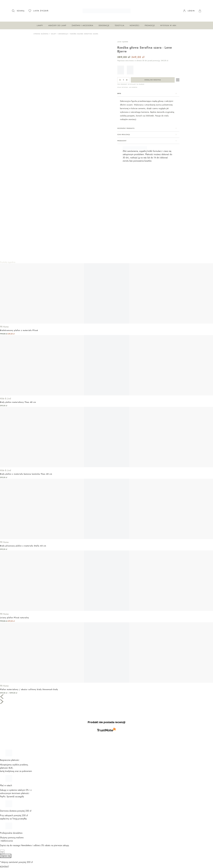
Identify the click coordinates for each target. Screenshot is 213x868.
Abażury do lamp (57, 25)
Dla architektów (10, 825)
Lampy (40, 25)
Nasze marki (8, 843)
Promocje (150, 25)
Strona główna (41, 34)
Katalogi (6, 847)
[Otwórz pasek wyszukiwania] (18, 11)
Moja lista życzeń (10, 840)
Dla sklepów (8, 828)
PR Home (4, 242)
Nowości (135, 25)
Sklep (54, 34)
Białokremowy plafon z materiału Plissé (19, 246)
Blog (5, 850)
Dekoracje (104, 25)
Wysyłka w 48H (168, 25)
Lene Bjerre (123, 42)
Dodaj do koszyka (153, 80)
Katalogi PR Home (11, 831)
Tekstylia (120, 25)
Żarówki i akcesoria (82, 25)
